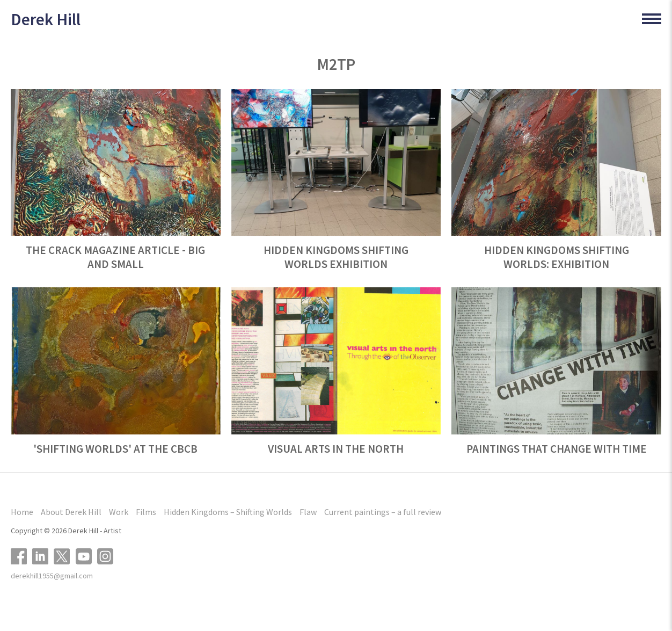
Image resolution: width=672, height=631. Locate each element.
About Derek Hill (71, 512)
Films (146, 512)
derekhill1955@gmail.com (52, 576)
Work (119, 512)
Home (22, 512)
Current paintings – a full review (383, 512)
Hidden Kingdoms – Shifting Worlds (228, 512)
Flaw (308, 512)
